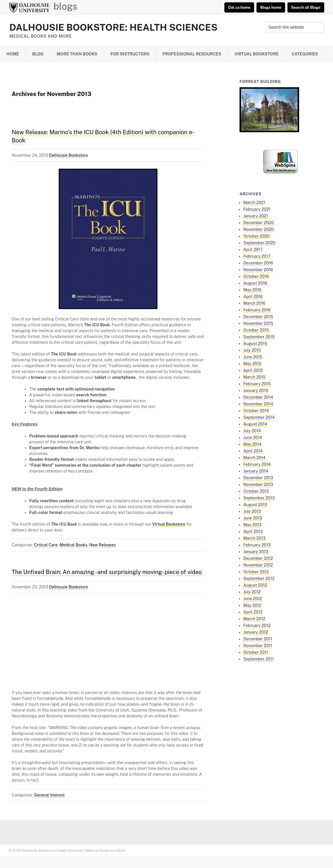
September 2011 (259, 659)
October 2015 (256, 330)
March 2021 (254, 203)
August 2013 (255, 505)
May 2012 (252, 605)
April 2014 (253, 451)
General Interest (49, 795)
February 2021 (257, 209)
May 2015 (252, 364)
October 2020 (256, 236)
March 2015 (254, 377)
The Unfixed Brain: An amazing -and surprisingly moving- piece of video (107, 572)
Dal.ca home (239, 7)
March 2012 (254, 619)
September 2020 (259, 243)
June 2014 (253, 438)
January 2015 (256, 391)
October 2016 (256, 276)
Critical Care (46, 545)
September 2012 (259, 578)
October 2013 (256, 491)
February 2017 (257, 256)
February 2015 (257, 384)
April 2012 (253, 612)
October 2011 (256, 652)
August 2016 (255, 283)
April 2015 (253, 370)
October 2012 (256, 572)
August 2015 (255, 344)
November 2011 (258, 646)
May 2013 (252, 525)
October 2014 (256, 411)
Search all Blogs (306, 7)
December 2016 (258, 263)
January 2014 (256, 471)
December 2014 (258, 397)
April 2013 (253, 531)
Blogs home (271, 7)
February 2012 (257, 625)
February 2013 (257, 545)
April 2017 (253, 250)
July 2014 (252, 431)
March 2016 (254, 303)
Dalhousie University (29, 7)
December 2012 (258, 558)
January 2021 (256, 216)
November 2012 (258, 565)
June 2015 (253, 357)
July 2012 (252, 592)
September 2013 (259, 498)
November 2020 (259, 229)
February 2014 (257, 464)
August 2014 (255, 424)
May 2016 (252, 290)
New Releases (102, 545)
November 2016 (258, 270)
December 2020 (259, 223)
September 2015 (259, 337)
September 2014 (259, 417)
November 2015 (258, 323)
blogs (65, 6)
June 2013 (253, 518)
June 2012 (253, 599)
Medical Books (73, 545)
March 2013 (254, 538)
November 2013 (258, 484)
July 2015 (252, 350)
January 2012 (256, 632)
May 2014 (252, 444)
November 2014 (258, 404)
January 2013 (256, 552)
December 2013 (258, 478)
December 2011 (258, 639)
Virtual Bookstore (169, 524)
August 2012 (255, 585)
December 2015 (258, 317)
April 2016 (253, 297)
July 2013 (252, 511)
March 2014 (254, 458)
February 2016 (257, 310)
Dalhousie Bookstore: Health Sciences (113, 27)
